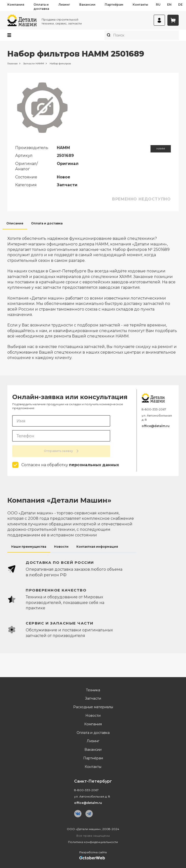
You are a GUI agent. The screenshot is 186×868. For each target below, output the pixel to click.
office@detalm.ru (156, 426)
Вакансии (87, 5)
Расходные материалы (93, 707)
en (169, 5)
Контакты (140, 5)
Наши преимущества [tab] (29, 547)
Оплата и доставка (41, 7)
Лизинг (64, 5)
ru (158, 5)
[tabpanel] (93, 295)
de (180, 5)
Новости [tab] (61, 547)
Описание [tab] (15, 223)
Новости (93, 716)
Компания (16, 5)
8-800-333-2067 (154, 409)
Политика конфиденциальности (93, 842)
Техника (93, 690)
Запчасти (93, 699)
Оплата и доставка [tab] (47, 223)
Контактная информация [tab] (97, 547)
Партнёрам (114, 5)
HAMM (161, 149)
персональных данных (94, 465)
